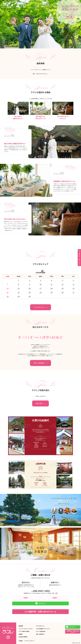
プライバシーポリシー (30, 641)
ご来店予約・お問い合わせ (79, 258)
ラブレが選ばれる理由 (24, 631)
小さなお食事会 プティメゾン (43, 629)
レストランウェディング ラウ (26, 629)
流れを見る (39, 403)
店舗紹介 (26, 598)
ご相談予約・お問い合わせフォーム (42, 612)
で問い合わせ (40, 603)
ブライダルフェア (39, 307)
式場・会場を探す (39, 363)
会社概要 (21, 641)
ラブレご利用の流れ (41, 631)
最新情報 (21, 626)
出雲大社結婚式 (24, 637)
